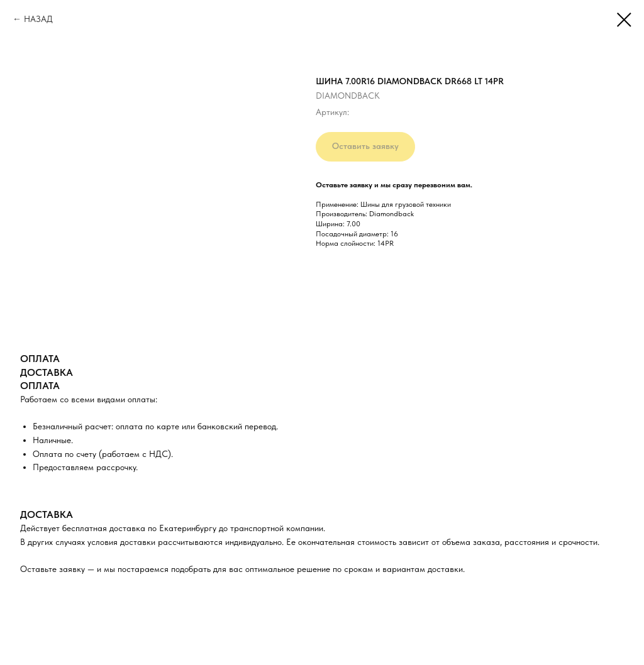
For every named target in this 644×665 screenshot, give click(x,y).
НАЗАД (38, 19)
